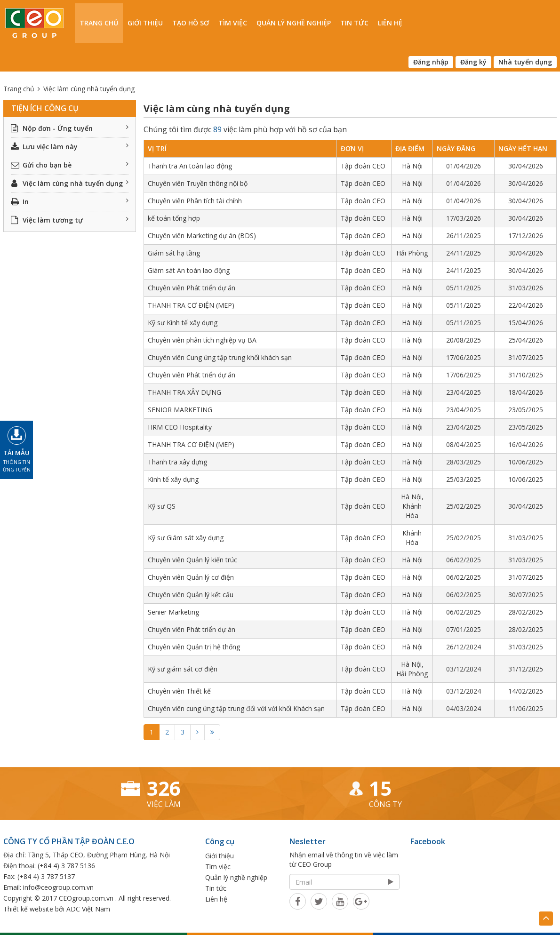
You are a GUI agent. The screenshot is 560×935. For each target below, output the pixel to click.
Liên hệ (390, 23)
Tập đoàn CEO (363, 166)
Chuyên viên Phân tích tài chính (195, 201)
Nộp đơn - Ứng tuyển (70, 128)
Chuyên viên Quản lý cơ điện (191, 577)
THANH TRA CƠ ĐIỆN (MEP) (191, 305)
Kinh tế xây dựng (173, 479)
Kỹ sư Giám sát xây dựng (186, 538)
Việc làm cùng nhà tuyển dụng (70, 183)
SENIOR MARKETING (180, 410)
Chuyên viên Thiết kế (179, 691)
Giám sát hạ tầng (174, 253)
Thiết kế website (28, 909)
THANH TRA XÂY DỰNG (184, 392)
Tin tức (354, 23)
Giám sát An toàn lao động (189, 270)
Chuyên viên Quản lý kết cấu (191, 595)
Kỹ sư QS (162, 506)
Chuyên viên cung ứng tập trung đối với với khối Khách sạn (236, 708)
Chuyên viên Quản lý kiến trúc (192, 560)
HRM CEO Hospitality (180, 427)
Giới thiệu (145, 23)
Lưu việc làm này (70, 147)
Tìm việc (233, 23)
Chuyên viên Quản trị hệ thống (194, 647)
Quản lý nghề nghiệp (294, 23)
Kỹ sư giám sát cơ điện (183, 669)
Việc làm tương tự (70, 220)
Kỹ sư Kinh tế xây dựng (183, 323)
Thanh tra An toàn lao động (190, 166)
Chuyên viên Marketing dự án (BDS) (202, 236)
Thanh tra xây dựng (177, 462)
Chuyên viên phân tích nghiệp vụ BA (202, 340)
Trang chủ (99, 23)
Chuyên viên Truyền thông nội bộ (198, 183)
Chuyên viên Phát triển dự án (192, 288)
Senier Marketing (173, 612)
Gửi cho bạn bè (70, 165)
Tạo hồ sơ (191, 23)
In (70, 202)
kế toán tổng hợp (174, 218)
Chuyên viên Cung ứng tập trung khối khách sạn (220, 357)
